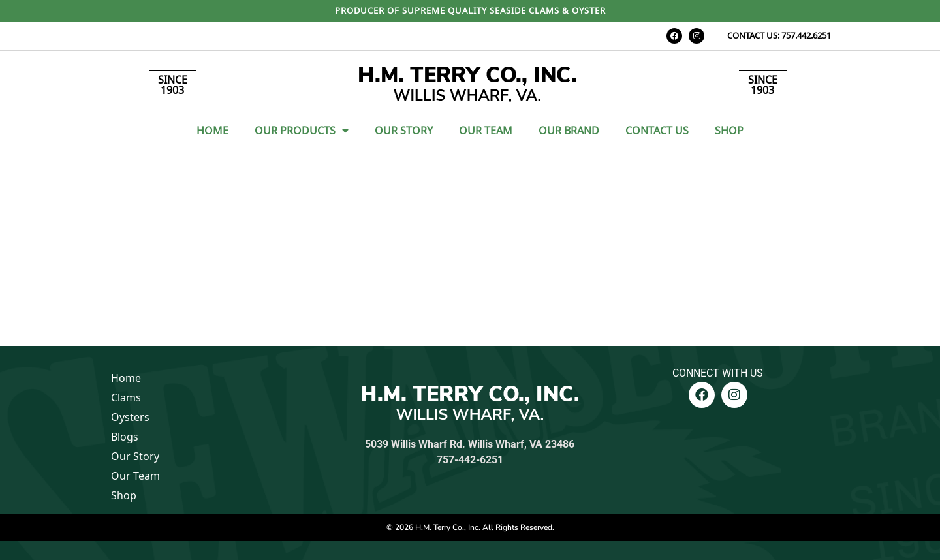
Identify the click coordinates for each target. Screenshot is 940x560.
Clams (126, 397)
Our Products (302, 131)
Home (212, 131)
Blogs (125, 437)
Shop (729, 131)
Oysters (130, 417)
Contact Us (657, 131)
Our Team (486, 131)
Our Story (404, 131)
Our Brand (569, 131)
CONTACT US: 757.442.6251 (779, 35)
